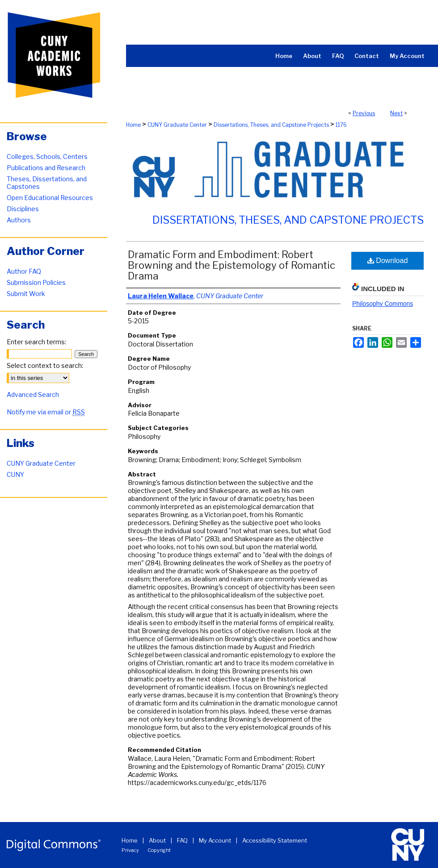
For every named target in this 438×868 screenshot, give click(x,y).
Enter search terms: (36, 342)
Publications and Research (46, 168)
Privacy (130, 850)
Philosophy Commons (383, 304)
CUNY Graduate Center (177, 125)
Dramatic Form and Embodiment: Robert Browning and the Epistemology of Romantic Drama (232, 265)
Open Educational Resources (50, 198)
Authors (19, 220)
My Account (215, 840)
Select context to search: (45, 365)
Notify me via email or (46, 412)
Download (388, 261)
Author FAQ (24, 271)
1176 (341, 125)
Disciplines (23, 209)
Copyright (159, 850)
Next (396, 113)
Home (133, 125)
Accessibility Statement (275, 840)
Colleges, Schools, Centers (47, 156)
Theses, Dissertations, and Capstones (47, 183)
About (157, 840)
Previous (364, 113)
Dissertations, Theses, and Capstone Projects (271, 125)
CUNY (15, 474)
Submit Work (26, 294)
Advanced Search (33, 394)
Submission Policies (36, 282)
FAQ (182, 840)
